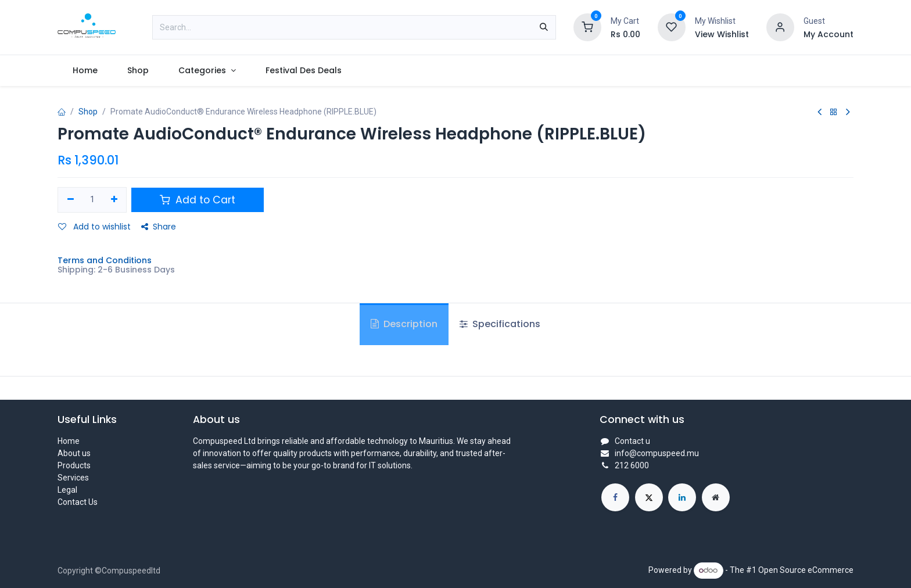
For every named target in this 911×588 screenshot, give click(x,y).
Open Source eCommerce (806, 570)
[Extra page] (716, 497)
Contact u (632, 441)
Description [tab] (404, 324)
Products (74, 465)
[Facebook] (615, 497)
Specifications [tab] (500, 324)
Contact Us (78, 502)
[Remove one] (71, 200)
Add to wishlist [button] (94, 227)
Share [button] (159, 227)
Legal (67, 490)
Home (69, 441)
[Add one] (114, 200)
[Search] (544, 27)
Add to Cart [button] (198, 200)
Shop (88, 112)
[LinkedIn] (682, 497)
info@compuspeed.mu (657, 453)
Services (73, 478)
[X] (649, 497)
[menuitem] (85, 71)
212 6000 (632, 465)
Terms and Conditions (105, 260)
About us (74, 453)
